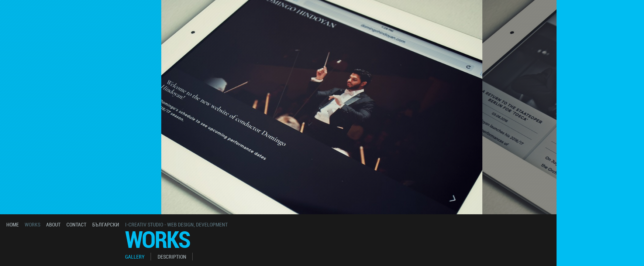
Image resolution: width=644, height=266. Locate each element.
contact (76, 224)
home (13, 224)
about (53, 224)
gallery (135, 257)
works (32, 224)
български (106, 224)
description (172, 257)
